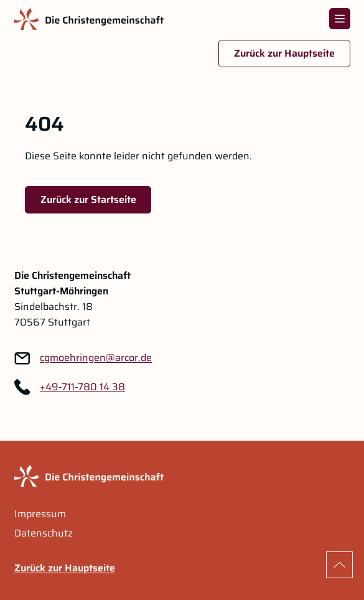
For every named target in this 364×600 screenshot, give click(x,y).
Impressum (40, 514)
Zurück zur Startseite (88, 199)
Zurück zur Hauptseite (284, 53)
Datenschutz (44, 533)
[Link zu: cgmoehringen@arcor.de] (96, 358)
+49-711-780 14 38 (82, 387)
